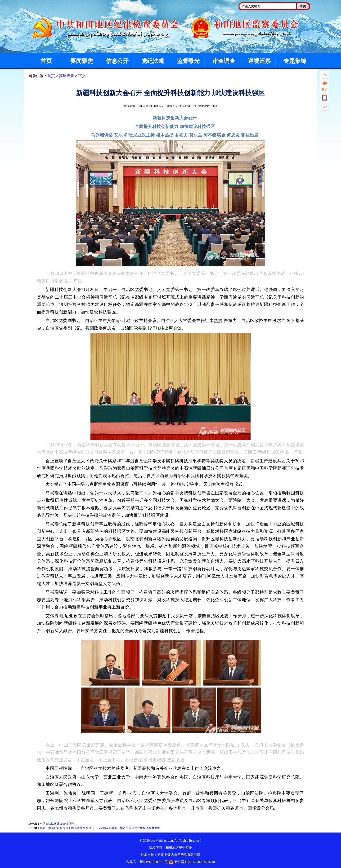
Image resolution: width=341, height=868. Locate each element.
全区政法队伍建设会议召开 (57, 824)
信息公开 (117, 61)
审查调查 (224, 61)
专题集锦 (295, 61)
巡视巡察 (259, 61)
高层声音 (67, 76)
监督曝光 (188, 61)
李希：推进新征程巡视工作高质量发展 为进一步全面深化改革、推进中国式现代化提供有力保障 (100, 828)
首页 (46, 61)
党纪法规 (153, 61)
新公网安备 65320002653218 (192, 862)
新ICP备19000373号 (154, 862)
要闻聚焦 (82, 61)
